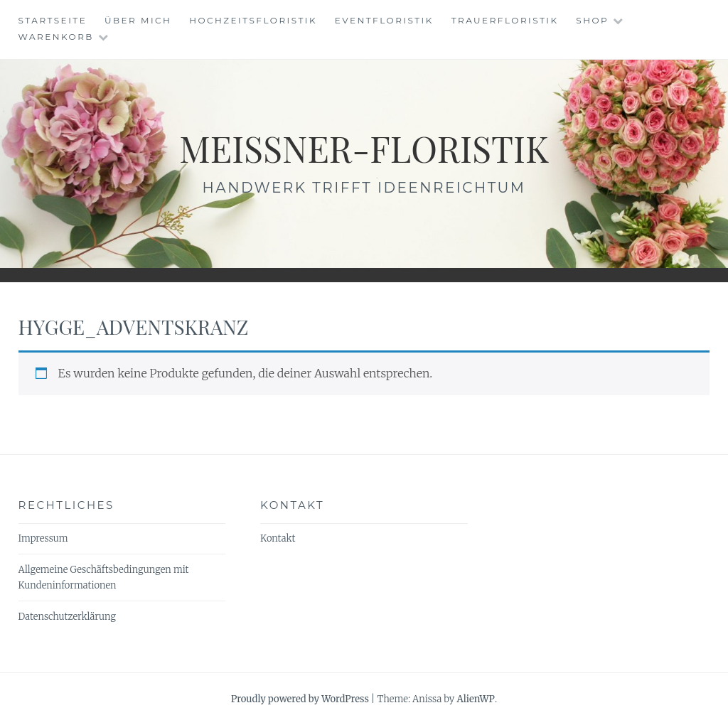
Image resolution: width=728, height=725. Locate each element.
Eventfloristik (384, 20)
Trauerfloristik (505, 20)
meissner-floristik (364, 148)
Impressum (43, 538)
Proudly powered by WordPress (300, 699)
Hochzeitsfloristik (253, 20)
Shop (592, 20)
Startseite (53, 20)
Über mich (138, 20)
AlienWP (475, 699)
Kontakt (278, 538)
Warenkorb (56, 37)
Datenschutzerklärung (67, 617)
